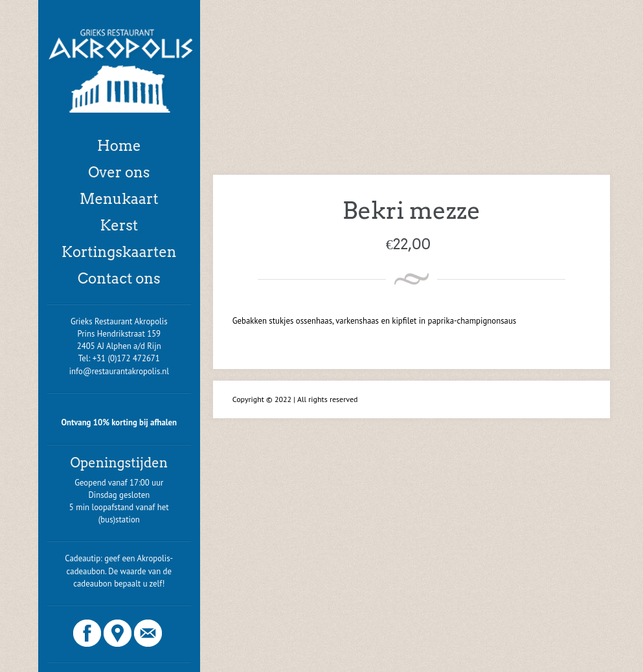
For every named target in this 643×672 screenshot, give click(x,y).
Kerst (119, 225)
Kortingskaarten (119, 252)
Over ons (119, 172)
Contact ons (119, 278)
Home (119, 146)
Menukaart (119, 199)
